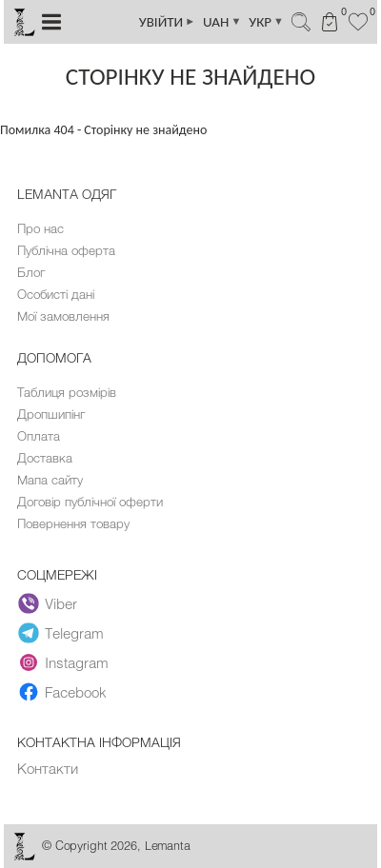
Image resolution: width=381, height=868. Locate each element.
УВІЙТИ (167, 22)
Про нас (40, 228)
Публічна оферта (66, 250)
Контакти (48, 768)
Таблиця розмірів (67, 392)
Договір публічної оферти (90, 502)
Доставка (45, 458)
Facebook (62, 692)
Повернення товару (73, 523)
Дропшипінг (51, 414)
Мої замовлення (63, 316)
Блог (31, 272)
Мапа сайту (50, 480)
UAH (222, 22)
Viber (48, 603)
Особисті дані (56, 294)
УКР (266, 22)
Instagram (63, 662)
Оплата (39, 436)
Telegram (61, 633)
